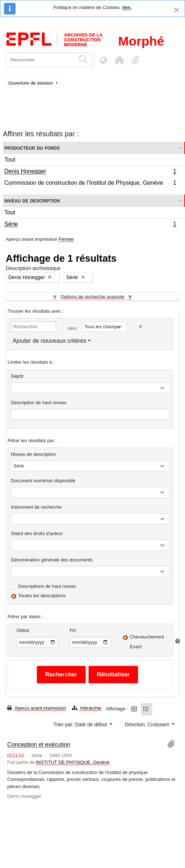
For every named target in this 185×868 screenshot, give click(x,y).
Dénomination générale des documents (52, 560)
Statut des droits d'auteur (37, 533)
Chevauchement (147, 637)
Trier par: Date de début (81, 724)
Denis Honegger (90, 172)
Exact (136, 647)
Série (90, 225)
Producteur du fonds (32, 148)
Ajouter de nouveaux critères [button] (50, 341)
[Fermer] (177, 10)
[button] (119, 60)
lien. (127, 7)
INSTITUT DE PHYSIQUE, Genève (73, 762)
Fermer (66, 239)
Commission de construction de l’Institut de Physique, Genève (90, 184)
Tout (10, 160)
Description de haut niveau (39, 403)
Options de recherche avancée (92, 297)
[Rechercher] (41, 60)
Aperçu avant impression (37, 708)
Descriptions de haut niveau (47, 586)
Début (23, 630)
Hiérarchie (87, 708)
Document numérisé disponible (43, 481)
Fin (73, 630)
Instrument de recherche (36, 507)
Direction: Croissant (147, 724)
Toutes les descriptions (42, 596)
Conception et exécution (39, 744)
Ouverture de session (31, 83)
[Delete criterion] (141, 327)
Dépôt (17, 376)
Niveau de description (32, 200)
